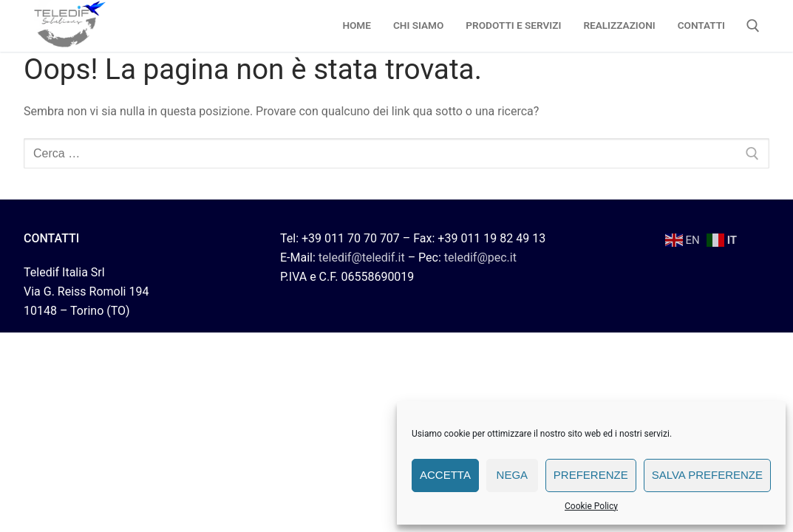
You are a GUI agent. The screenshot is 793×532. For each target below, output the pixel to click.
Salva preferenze (707, 475)
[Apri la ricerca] (753, 26)
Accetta (445, 475)
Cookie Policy (591, 506)
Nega (513, 475)
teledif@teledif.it (362, 258)
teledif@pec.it (480, 258)
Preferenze (591, 475)
